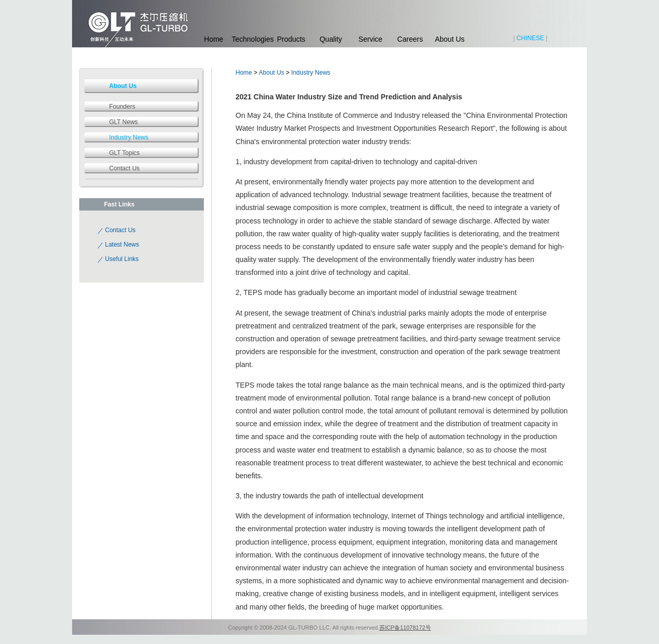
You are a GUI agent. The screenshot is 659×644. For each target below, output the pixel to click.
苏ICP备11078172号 (405, 628)
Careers (410, 39)
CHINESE (530, 38)
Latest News (122, 245)
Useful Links (122, 259)
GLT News (124, 122)
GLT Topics (124, 153)
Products (291, 39)
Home (213, 39)
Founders (122, 107)
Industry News (311, 73)
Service (370, 39)
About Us (450, 39)
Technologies (252, 39)
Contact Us (124, 168)
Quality (331, 39)
